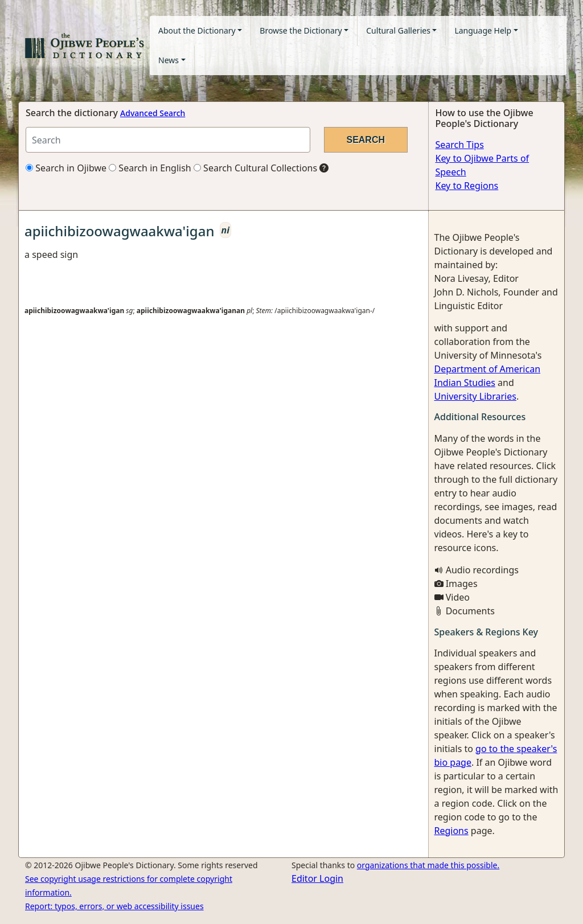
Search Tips (460, 145)
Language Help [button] (483, 30)
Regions (451, 831)
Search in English (150, 168)
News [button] (169, 60)
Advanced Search (153, 113)
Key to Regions (467, 186)
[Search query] (168, 140)
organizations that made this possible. (428, 865)
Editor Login (317, 878)
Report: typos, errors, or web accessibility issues (114, 906)
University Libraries (475, 396)
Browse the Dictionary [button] (301, 30)
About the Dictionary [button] (197, 30)
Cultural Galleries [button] (398, 30)
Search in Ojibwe (66, 168)
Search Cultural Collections (255, 168)
